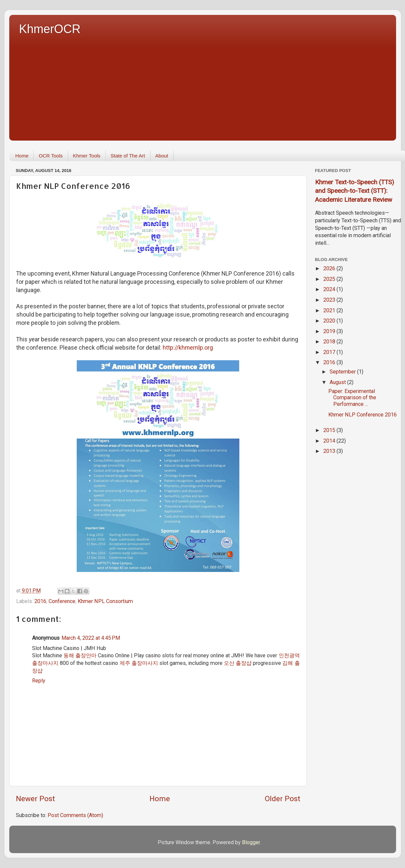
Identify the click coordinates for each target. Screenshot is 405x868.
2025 (330, 279)
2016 (40, 601)
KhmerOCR (50, 29)
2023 (330, 300)
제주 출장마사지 (139, 663)
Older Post (283, 799)
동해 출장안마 (80, 655)
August (338, 382)
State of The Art (128, 156)
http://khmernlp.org (188, 347)
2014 (330, 441)
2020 (330, 321)
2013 (330, 451)
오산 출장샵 (238, 663)
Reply (39, 681)
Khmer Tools (87, 156)
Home (22, 156)
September (343, 372)
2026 (330, 268)
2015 (330, 430)
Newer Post (35, 799)
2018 (330, 342)
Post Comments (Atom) (75, 815)
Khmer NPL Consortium (105, 601)
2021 (330, 310)
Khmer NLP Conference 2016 (363, 415)
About (162, 156)
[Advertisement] (208, 86)
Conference (62, 601)
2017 (330, 352)
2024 (330, 289)
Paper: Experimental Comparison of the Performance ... (352, 398)
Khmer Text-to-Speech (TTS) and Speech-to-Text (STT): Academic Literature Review (355, 191)
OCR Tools (51, 156)
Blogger (251, 842)
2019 (330, 331)
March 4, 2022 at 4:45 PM (91, 638)
